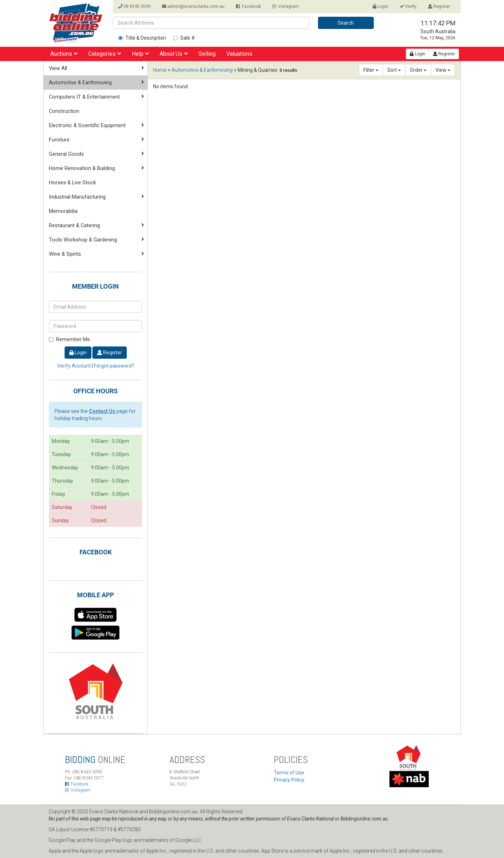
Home (160, 70)
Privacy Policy (289, 780)
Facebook (248, 6)
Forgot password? (114, 366)
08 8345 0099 (134, 6)
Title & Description (142, 38)
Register (439, 6)
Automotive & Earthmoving (202, 70)
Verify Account (74, 366)
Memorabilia (63, 211)
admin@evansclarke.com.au (193, 6)
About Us (174, 54)
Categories (105, 54)
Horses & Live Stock (72, 183)
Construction (64, 111)
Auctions (64, 54)
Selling (207, 54)
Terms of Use (289, 773)
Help (140, 54)
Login (380, 6)
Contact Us (102, 411)
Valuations (239, 54)
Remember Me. (70, 339)
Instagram (286, 6)
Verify (408, 6)
